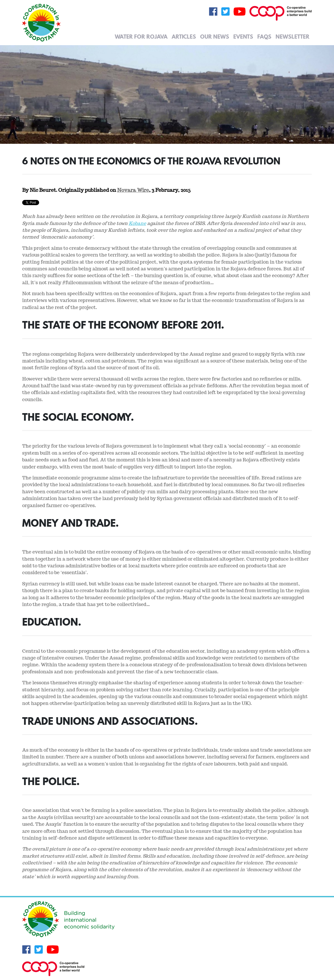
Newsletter (293, 37)
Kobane (137, 223)
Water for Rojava (141, 37)
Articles (184, 37)
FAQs (264, 37)
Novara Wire (133, 190)
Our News (215, 37)
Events (243, 37)
